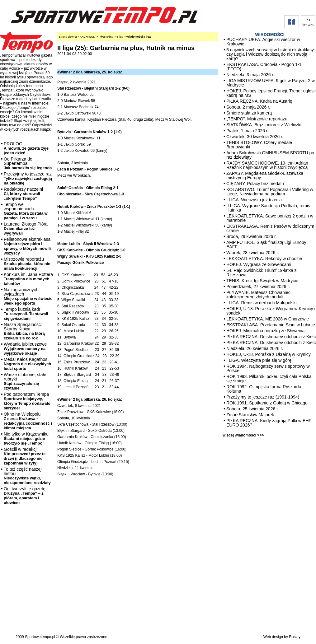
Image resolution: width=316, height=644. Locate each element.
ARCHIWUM (88, 37)
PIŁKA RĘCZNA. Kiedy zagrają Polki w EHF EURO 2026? (269, 423)
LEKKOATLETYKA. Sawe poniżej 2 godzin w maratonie (270, 218)
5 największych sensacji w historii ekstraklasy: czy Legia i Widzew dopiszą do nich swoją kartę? (271, 54)
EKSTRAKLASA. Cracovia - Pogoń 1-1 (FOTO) (264, 67)
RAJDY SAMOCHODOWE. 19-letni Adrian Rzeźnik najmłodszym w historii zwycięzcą (267, 165)
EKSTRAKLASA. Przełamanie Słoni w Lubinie (271, 325)
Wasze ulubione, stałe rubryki (25, 381)
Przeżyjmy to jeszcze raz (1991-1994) (263, 397)
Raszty (295, 637)
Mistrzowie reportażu (27, 264)
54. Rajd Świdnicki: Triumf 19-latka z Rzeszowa (262, 273)
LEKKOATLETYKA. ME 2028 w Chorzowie (268, 319)
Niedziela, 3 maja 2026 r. (250, 75)
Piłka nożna (106, 37)
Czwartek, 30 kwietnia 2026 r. (255, 137)
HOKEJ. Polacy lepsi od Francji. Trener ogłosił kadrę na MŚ (271, 93)
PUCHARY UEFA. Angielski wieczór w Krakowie (263, 42)
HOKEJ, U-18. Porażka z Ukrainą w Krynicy (269, 354)
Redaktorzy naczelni (23, 194)
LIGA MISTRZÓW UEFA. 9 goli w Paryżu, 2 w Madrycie (271, 83)
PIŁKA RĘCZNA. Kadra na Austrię (259, 101)
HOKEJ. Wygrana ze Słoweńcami (259, 264)
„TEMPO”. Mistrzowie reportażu (257, 119)
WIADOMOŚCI (270, 35)
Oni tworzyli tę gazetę (25, 496)
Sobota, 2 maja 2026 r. (248, 107)
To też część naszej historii (27, 476)
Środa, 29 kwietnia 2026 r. (252, 236)
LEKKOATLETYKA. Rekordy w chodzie (264, 259)
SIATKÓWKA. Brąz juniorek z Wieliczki (264, 125)
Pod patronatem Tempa (27, 401)
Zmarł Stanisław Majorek (250, 415)
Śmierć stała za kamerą (249, 113)
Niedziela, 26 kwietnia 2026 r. (255, 348)
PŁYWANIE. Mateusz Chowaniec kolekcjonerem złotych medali (258, 295)
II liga (120, 37)
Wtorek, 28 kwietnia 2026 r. (253, 253)
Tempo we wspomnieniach (26, 211)
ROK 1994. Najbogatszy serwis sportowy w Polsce (268, 368)
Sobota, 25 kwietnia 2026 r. (253, 409)
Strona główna (68, 37)
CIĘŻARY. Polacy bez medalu (255, 184)
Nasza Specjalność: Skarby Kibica (24, 331)
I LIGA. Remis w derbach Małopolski (262, 303)
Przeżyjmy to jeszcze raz (28, 178)
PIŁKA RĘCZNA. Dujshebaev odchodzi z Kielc (271, 337)
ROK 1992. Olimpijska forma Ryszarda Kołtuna (264, 389)
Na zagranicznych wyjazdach (28, 296)
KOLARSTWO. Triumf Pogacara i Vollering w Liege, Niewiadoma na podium (270, 192)
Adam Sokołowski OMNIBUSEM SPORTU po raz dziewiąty (270, 155)
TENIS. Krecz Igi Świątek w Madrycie (262, 281)
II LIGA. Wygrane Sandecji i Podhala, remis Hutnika (268, 208)
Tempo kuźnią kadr (26, 314)
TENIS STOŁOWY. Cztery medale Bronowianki (259, 145)
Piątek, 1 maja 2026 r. (247, 131)
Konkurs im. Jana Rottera (28, 279)
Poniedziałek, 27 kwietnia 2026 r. (258, 287)
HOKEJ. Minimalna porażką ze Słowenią (265, 331)
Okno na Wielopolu (28, 421)
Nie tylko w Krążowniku (26, 439)
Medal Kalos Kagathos (27, 364)
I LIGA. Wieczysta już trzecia (254, 200)
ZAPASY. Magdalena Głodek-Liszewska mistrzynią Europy (265, 175)
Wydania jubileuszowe (25, 349)
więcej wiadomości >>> (243, 435)
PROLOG (26, 148)
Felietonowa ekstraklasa (27, 246)
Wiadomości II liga (139, 37)
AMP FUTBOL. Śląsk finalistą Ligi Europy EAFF (266, 245)
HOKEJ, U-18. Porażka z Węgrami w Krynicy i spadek (271, 311)
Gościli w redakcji (25, 456)
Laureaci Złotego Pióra (26, 229)
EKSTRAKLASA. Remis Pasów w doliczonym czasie (270, 228)
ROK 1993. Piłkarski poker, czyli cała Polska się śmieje (269, 379)
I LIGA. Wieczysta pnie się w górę (259, 360)
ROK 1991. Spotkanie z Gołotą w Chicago (267, 403)
